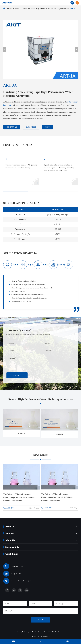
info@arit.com (16, 574)
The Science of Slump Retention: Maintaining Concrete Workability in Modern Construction (19, 496)
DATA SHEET (32, 127)
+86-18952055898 (17, 566)
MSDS (49, 127)
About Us (10, 540)
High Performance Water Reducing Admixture (52, 8)
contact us (13, 127)
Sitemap (33, 636)
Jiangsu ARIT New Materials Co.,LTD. (38, 632)
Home (9, 8)
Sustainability (12, 547)
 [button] (5, 50)
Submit (18, 375)
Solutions (10, 533)
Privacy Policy (46, 636)
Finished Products (28, 8)
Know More (35, 506)
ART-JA (73, 8)
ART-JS (60, 432)
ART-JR (22, 432)
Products (16, 8)
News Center (40, 456)
